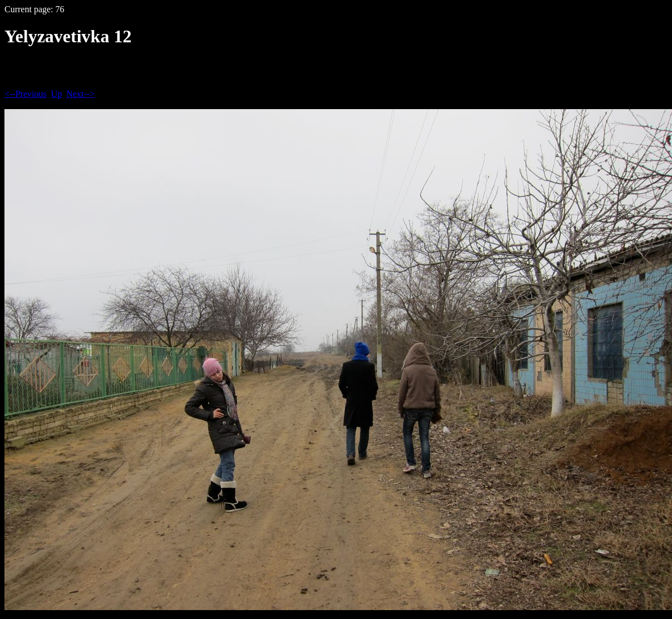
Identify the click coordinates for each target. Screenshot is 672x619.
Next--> (80, 94)
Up (57, 94)
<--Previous (26, 94)
